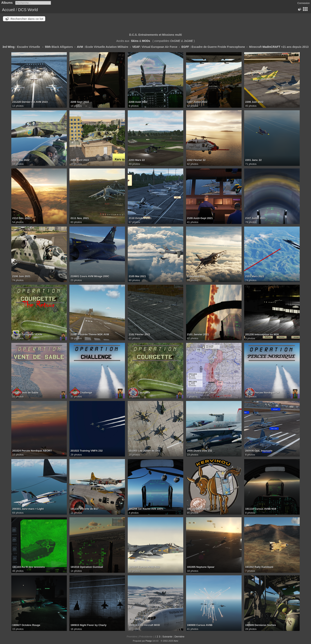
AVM (80, 47)
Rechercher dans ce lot (27, 19)
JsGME (188, 41)
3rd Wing (8, 47)
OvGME (175, 41)
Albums (7, 3)
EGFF (185, 47)
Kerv (176, 641)
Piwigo (149, 641)
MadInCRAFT (271, 47)
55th (48, 47)
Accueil (8, 10)
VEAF (136, 47)
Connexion (303, 3)
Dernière (179, 637)
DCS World (28, 10)
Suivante (167, 637)
